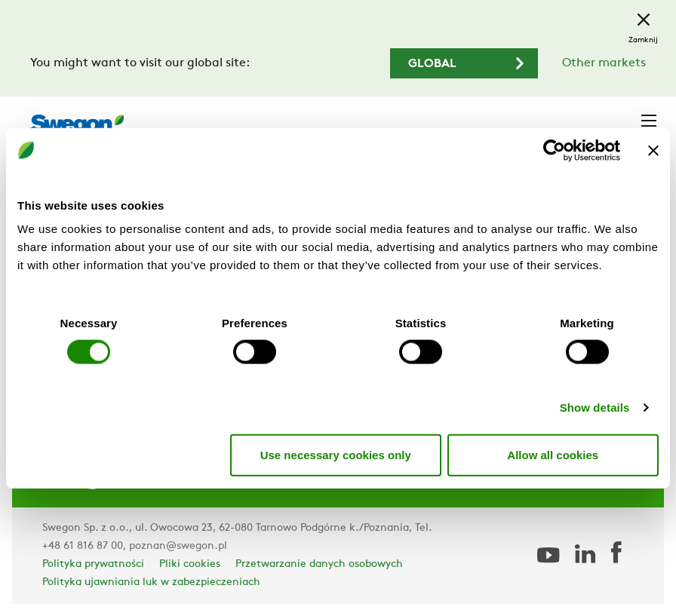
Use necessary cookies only (336, 454)
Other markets (604, 63)
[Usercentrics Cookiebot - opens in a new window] (554, 150)
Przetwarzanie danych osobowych (319, 564)
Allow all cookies (553, 454)
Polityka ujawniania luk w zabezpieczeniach (151, 582)
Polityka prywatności (93, 564)
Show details (595, 408)
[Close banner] (653, 150)
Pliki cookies (190, 564)
